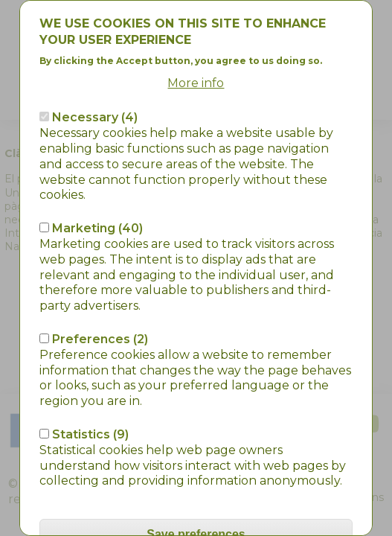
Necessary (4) (95, 64)
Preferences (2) (100, 286)
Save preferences (196, 481)
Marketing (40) (97, 175)
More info (196, 29)
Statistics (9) (90, 382)
